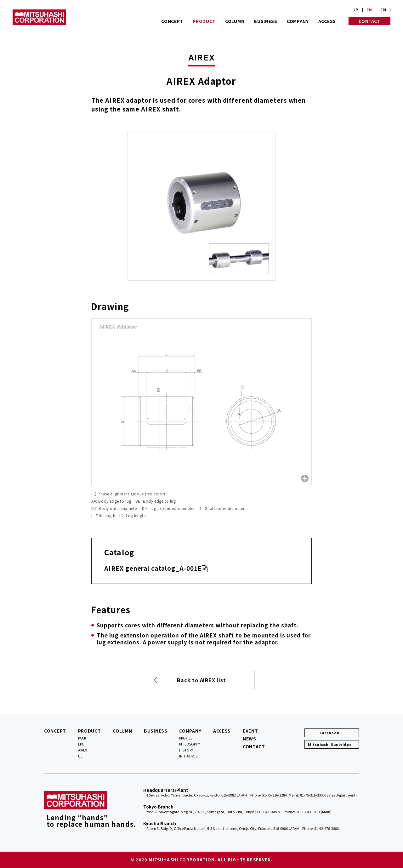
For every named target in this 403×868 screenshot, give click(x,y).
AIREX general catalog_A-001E (153, 568)
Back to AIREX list (201, 680)
